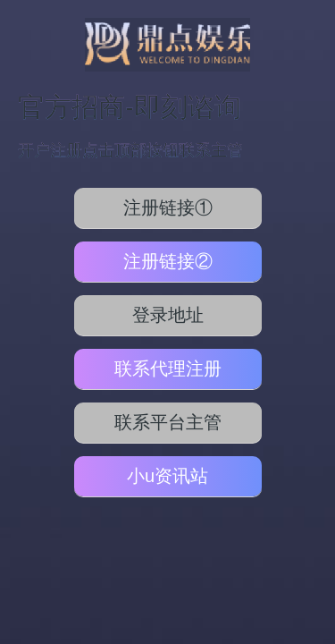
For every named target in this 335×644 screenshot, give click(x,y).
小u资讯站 (167, 476)
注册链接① (168, 208)
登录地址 (168, 315)
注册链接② (168, 261)
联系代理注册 (168, 369)
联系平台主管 (168, 422)
